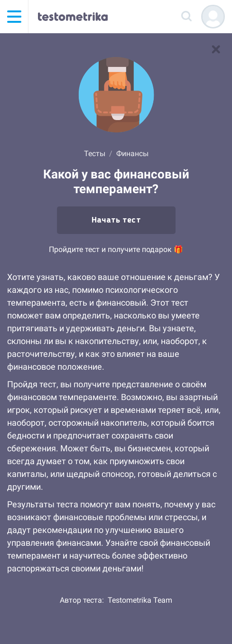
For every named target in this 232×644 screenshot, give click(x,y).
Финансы (132, 154)
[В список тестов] (216, 49)
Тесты (95, 154)
